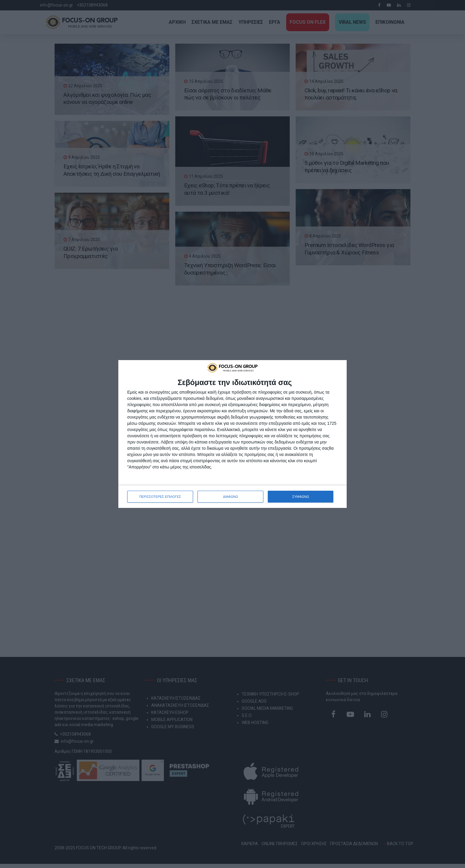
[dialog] (232, 434)
